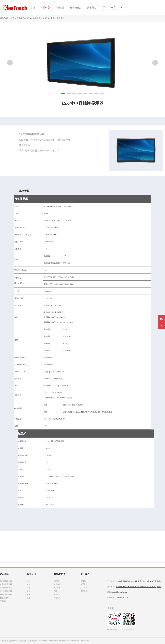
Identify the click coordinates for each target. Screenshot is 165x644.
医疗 (29, 588)
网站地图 (5, 641)
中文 (113, 7)
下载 (55, 591)
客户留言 (57, 594)
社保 (29, 581)
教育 (29, 591)
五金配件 (3, 601)
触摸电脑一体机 (6, 594)
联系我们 (32, 641)
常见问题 (57, 584)
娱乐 (29, 598)
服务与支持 (76, 8)
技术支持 (57, 581)
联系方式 (84, 584)
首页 (33, 8)
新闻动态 (84, 591)
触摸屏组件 (4, 598)
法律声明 (14, 641)
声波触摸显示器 (6, 588)
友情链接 (23, 641)
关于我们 (92, 8)
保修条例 (57, 598)
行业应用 (60, 8)
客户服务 (57, 588)
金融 (29, 584)
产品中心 (45, 8)
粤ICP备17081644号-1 (82, 641)
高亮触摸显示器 (6, 581)
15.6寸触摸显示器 (35, 18)
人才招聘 (84, 588)
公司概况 (84, 581)
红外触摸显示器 (6, 591)
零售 (29, 594)
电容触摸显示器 (6, 584)
